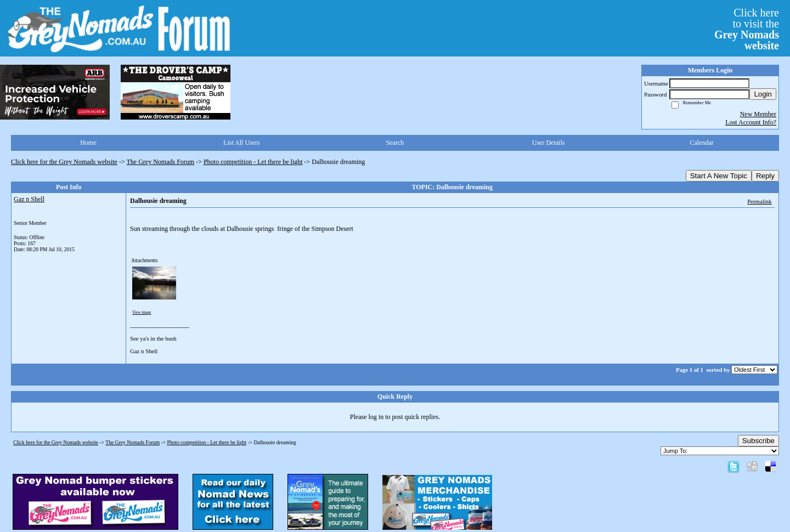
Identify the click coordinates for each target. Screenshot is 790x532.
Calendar (702, 143)
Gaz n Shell (29, 199)
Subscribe (758, 441)
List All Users (242, 143)
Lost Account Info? (751, 122)
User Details (549, 143)
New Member (758, 114)
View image (142, 313)
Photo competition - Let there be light (253, 162)
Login (763, 94)
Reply (765, 176)
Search (395, 143)
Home (88, 143)
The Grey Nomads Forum (161, 162)
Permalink (759, 201)
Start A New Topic (719, 176)
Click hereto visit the (747, 29)
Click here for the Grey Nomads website (64, 162)
